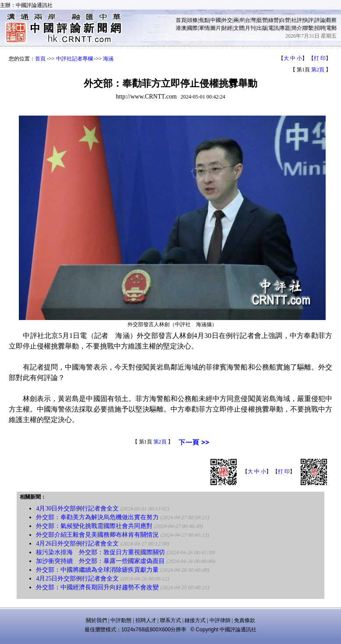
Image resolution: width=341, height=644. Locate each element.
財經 (227, 28)
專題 (285, 28)
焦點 (204, 20)
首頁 (181, 20)
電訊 (274, 28)
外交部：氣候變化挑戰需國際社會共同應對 (94, 526)
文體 (239, 28)
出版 (262, 28)
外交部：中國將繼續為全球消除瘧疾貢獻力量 (97, 570)
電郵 (331, 28)
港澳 (181, 28)
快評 (308, 20)
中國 (216, 20)
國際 (192, 28)
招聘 (320, 28)
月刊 (250, 28)
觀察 (331, 20)
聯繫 (308, 28)
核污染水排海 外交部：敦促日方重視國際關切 (100, 552)
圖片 (216, 28)
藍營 (262, 20)
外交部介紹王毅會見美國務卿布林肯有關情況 (97, 535)
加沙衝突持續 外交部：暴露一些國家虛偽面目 (100, 561)
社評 (297, 20)
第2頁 (318, 70)
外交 (227, 20)
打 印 (320, 58)
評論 (320, 20)
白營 (285, 20)
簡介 (297, 28)
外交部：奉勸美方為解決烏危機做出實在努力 (97, 517)
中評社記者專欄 (75, 59)
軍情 (204, 28)
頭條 (192, 20)
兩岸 (239, 20)
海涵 (108, 59)
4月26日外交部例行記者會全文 (77, 544)
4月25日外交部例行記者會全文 (77, 579)
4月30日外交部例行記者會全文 (77, 509)
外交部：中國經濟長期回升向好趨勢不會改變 (97, 587)
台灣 (250, 20)
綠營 (274, 20)
